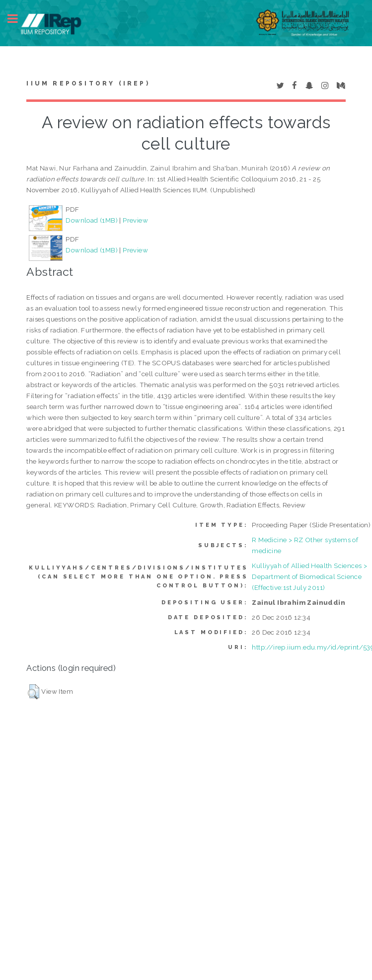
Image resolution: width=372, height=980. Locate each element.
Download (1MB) (92, 220)
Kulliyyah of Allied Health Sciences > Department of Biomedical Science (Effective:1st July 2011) (309, 576)
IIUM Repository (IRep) (88, 83)
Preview (135, 220)
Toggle (18, 19)
